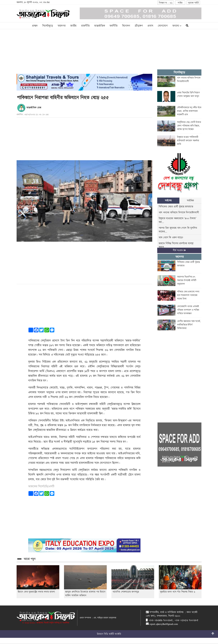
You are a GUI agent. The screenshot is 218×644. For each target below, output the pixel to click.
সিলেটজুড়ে (48, 26)
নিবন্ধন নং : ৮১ (166, 3)
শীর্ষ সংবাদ (179, 250)
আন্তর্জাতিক (99, 26)
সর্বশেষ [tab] (168, 201)
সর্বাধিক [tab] (190, 201)
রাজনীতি (85, 26)
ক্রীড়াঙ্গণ (139, 26)
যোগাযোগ (163, 26)
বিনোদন (126, 26)
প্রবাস (150, 26)
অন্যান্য (177, 26)
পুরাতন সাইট (193, 3)
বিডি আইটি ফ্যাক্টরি (112, 634)
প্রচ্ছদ (35, 26)
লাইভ (180, 3)
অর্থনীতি (113, 26)
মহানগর (62, 26)
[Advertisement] (84, 53)
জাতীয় (73, 26)
